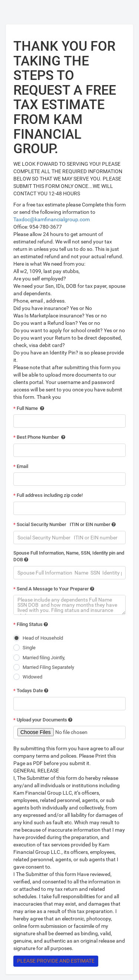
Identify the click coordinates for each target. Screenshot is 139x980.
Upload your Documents (43, 720)
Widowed (32, 677)
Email (21, 466)
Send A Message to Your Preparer (54, 589)
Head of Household (43, 638)
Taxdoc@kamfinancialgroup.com (52, 219)
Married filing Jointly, (44, 658)
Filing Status (31, 624)
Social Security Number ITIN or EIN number (64, 524)
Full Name (29, 408)
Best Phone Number (39, 437)
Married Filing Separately (48, 667)
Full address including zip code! (48, 495)
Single (29, 648)
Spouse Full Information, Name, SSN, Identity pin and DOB (69, 556)
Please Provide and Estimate (56, 961)
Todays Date (31, 691)
